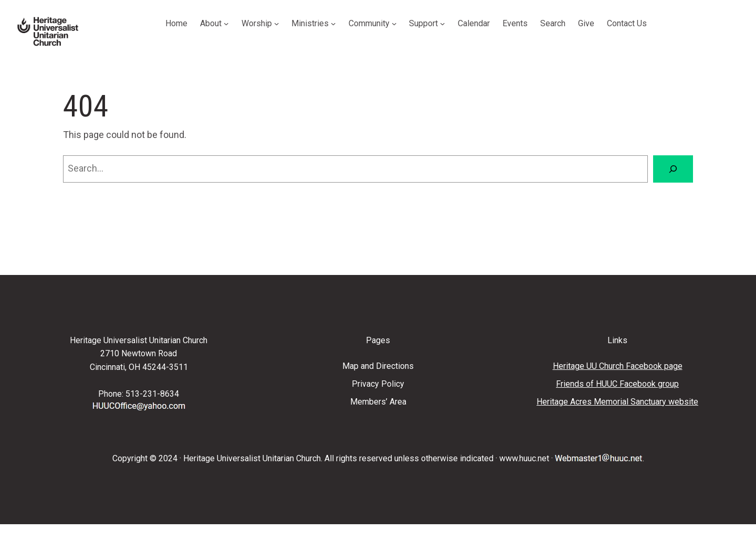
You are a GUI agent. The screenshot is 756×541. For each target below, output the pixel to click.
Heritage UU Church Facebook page (618, 366)
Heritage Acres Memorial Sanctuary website (617, 402)
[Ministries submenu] (333, 24)
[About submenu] (226, 24)
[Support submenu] (443, 24)
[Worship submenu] (277, 24)
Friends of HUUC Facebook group (617, 384)
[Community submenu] (394, 24)
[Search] (673, 169)
